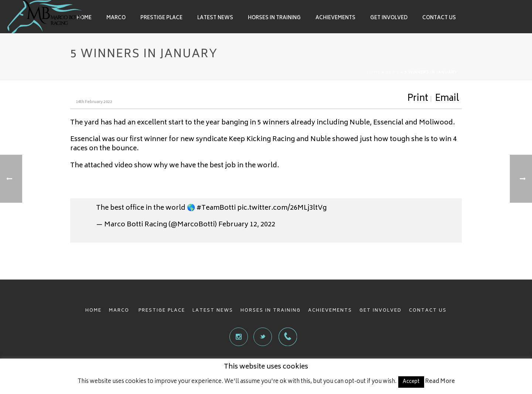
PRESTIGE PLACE (162, 311)
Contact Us (439, 18)
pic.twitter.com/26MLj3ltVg (282, 208)
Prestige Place (161, 18)
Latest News (215, 18)
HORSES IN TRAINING (271, 311)
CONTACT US (428, 311)
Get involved (389, 18)
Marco (116, 18)
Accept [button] (411, 382)
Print (418, 99)
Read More (440, 382)
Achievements (335, 18)
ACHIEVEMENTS (330, 311)
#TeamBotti (216, 208)
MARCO (120, 311)
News (392, 73)
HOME (93, 311)
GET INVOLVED (381, 311)
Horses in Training (274, 18)
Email (447, 99)
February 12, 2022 (247, 225)
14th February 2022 (94, 102)
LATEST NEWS (213, 311)
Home (84, 18)
